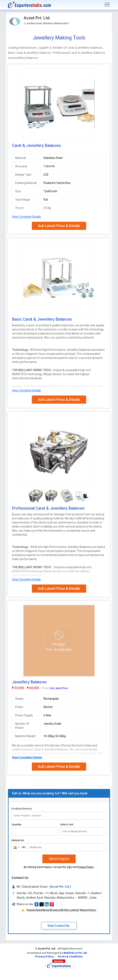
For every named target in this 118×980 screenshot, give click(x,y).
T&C (69, 867)
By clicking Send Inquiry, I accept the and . (59, 867)
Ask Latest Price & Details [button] (59, 226)
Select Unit (67, 824)
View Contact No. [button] (59, 926)
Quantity (16, 824)
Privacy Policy (85, 867)
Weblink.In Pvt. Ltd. (76, 953)
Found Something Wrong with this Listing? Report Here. (62, 910)
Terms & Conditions (70, 957)
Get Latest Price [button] (59, 688)
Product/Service (22, 809)
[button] (36, 904)
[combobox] (19, 847)
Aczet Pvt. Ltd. (37, 18)
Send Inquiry (59, 859)
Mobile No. (18, 840)
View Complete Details (26, 217)
